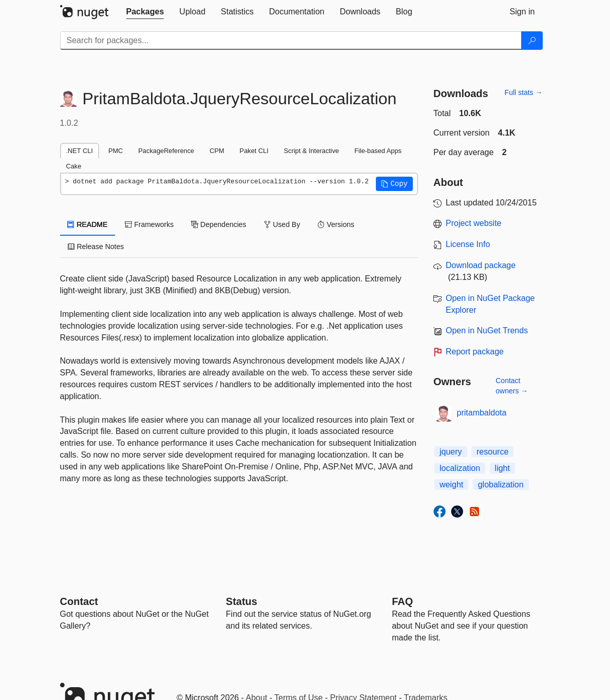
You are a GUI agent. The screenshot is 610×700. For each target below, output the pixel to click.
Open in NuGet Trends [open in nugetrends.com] (487, 330)
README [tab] (88, 224)
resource (492, 452)
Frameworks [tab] (149, 224)
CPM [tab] (217, 151)
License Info (468, 244)
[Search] (532, 41)
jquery (451, 452)
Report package (475, 352)
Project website (474, 223)
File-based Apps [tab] (378, 151)
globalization (501, 485)
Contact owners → (512, 386)
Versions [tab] (336, 224)
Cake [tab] (74, 166)
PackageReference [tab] (166, 151)
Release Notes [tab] (96, 247)
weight (451, 485)
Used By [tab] (282, 224)
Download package (481, 265)
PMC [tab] (116, 151)
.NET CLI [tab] (80, 151)
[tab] (145, 12)
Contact (79, 601)
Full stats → (524, 92)
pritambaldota (482, 413)
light (502, 468)
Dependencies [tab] (218, 224)
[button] (394, 184)
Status (242, 601)
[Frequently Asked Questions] (402, 601)
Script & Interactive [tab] (311, 151)
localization (460, 468)
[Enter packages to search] (291, 41)
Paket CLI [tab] (254, 151)
